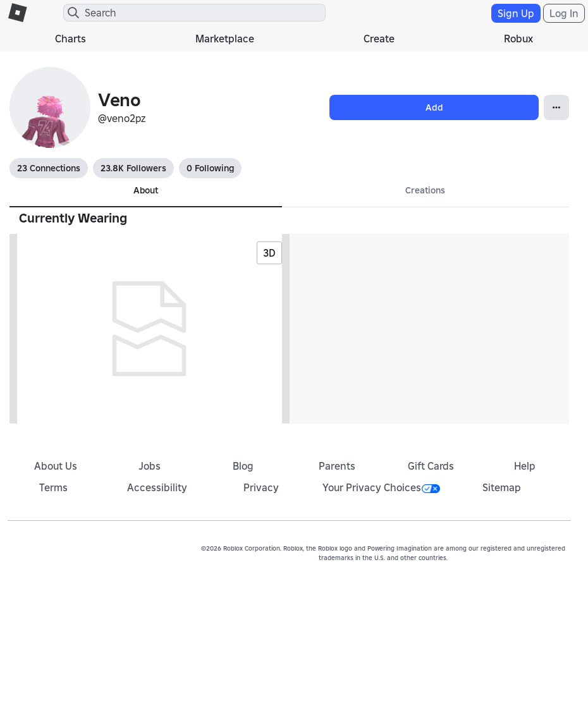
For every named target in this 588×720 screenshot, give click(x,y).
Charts (70, 39)
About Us (56, 466)
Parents (337, 466)
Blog (243, 466)
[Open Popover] (556, 107)
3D (269, 253)
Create (379, 39)
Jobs (150, 466)
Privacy (261, 487)
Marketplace (225, 39)
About (146, 190)
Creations (425, 190)
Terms (53, 487)
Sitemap (502, 487)
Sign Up (516, 13)
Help (525, 466)
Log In (564, 13)
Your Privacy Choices (381, 487)
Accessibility (157, 487)
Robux (518, 39)
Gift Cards (431, 466)
